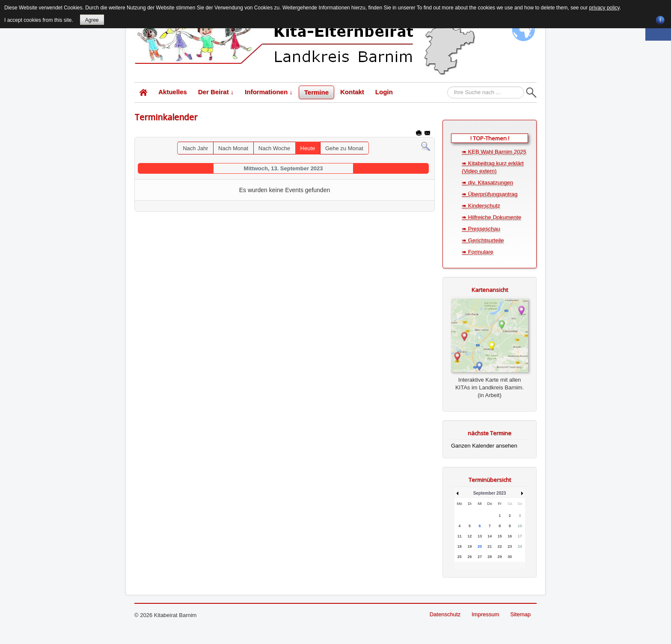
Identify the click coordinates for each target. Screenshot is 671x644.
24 (520, 546)
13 (480, 536)
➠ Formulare (478, 252)
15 (500, 536)
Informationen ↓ (269, 92)
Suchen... (447, 87)
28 (490, 557)
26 (469, 557)
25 (460, 557)
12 (469, 536)
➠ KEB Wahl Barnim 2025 (494, 152)
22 (500, 546)
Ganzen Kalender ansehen (484, 446)
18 (460, 546)
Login (384, 92)
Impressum (485, 614)
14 (490, 536)
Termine (316, 92)
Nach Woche (274, 148)
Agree (92, 20)
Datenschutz (445, 614)
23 (510, 546)
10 (520, 526)
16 (510, 536)
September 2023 (490, 493)
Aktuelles (173, 92)
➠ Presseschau (481, 229)
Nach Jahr (195, 148)
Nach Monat (233, 148)
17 (520, 536)
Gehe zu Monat (344, 148)
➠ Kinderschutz (481, 206)
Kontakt (352, 92)
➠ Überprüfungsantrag (490, 194)
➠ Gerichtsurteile (483, 240)
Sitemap (520, 614)
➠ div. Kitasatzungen (487, 183)
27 (480, 557)
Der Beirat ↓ (216, 92)
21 (490, 546)
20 (480, 546)
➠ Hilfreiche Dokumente (491, 217)
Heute (308, 148)
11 (460, 536)
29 (500, 557)
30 (510, 557)
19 (469, 546)
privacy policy (604, 8)
